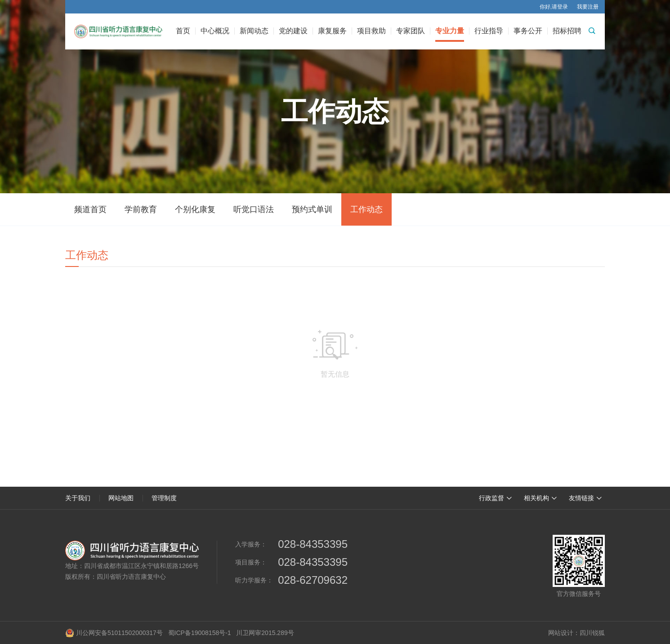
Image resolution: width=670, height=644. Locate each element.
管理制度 (164, 498)
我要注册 (588, 7)
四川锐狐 (592, 633)
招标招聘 (567, 31)
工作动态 (366, 209)
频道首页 (90, 209)
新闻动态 (254, 31)
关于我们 (78, 498)
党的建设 (293, 31)
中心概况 (215, 31)
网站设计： (564, 633)
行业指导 (489, 31)
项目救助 (371, 31)
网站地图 (121, 498)
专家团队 (411, 31)
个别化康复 (195, 209)
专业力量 (450, 31)
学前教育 (141, 209)
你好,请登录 (554, 7)
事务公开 (528, 31)
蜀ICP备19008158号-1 (200, 633)
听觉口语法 (254, 209)
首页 (183, 31)
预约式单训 (312, 209)
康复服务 (332, 31)
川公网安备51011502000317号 (114, 633)
